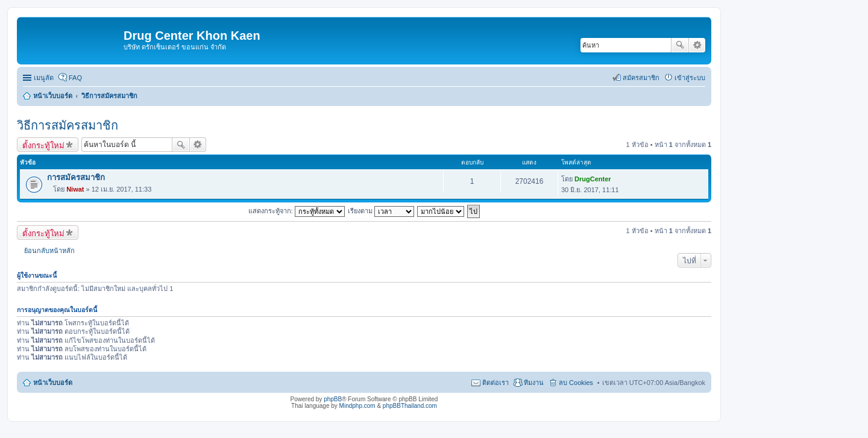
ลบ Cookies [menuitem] (576, 383)
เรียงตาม (381, 211)
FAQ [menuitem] (75, 78)
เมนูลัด (44, 78)
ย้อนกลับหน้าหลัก (49, 251)
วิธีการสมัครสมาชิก (68, 125)
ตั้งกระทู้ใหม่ (43, 145)
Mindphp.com (357, 406)
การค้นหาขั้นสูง (697, 45)
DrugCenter (593, 179)
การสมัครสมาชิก (76, 177)
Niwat (75, 189)
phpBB (333, 399)
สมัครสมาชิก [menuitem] (641, 78)
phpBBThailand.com (410, 406)
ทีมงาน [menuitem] (534, 383)
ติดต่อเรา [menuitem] (495, 383)
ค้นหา (680, 45)
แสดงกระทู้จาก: (297, 211)
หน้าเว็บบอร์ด (53, 383)
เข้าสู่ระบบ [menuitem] (690, 78)
